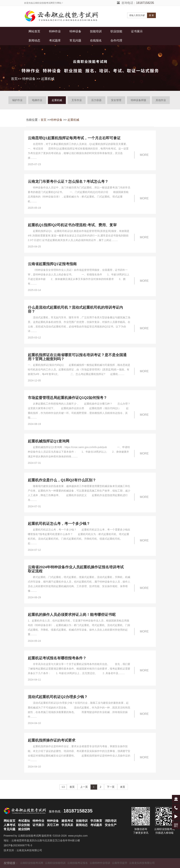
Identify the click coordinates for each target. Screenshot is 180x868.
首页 (14, 79)
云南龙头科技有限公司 (29, 850)
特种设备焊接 (138, 100)
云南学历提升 (120, 863)
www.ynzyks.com (78, 836)
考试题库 (55, 40)
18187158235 (145, 3)
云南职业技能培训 (55, 863)
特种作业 (55, 31)
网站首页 (34, 31)
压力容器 (96, 100)
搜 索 (151, 15)
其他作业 (161, 100)
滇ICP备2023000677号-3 (18, 845)
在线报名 (96, 40)
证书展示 (137, 31)
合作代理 (116, 40)
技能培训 (96, 31)
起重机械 (48, 79)
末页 (123, 787)
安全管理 (116, 100)
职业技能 (116, 31)
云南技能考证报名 (78, 863)
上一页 (84, 787)
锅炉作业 (17, 100)
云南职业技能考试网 (29, 836)
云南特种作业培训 (100, 863)
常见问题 (75, 40)
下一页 (111, 787)
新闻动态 (34, 40)
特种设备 (75, 31)
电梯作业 (37, 100)
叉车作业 (77, 100)
